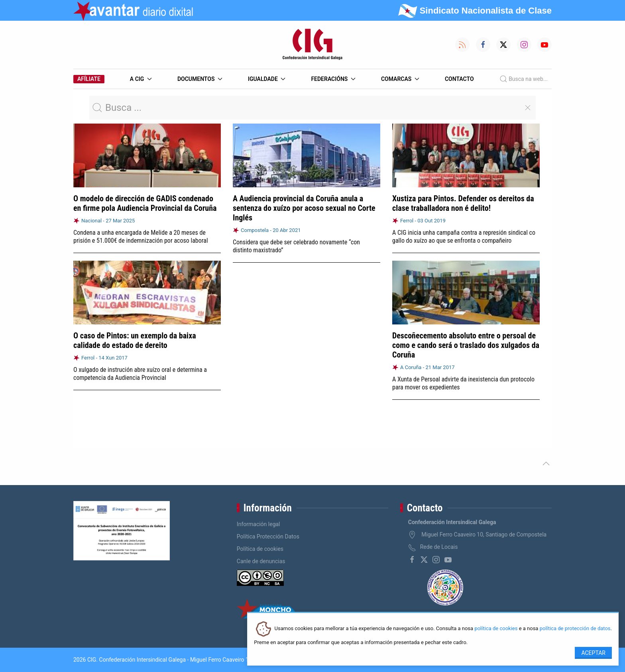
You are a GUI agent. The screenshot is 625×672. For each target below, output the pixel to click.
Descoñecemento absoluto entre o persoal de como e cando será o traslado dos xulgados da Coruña (466, 345)
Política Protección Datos (268, 536)
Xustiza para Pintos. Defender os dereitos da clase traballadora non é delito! (463, 203)
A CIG (141, 79)
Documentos (200, 79)
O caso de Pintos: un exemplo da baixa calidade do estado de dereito (135, 340)
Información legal (258, 524)
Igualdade (267, 79)
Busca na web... (524, 79)
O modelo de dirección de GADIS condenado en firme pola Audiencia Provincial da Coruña (145, 203)
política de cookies (496, 629)
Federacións (333, 79)
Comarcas (400, 79)
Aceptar (593, 653)
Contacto (459, 79)
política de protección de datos (575, 629)
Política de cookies (260, 549)
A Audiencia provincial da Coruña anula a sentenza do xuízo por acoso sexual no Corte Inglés (304, 208)
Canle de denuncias (261, 561)
